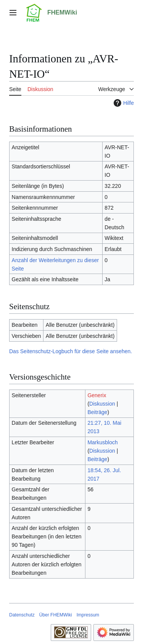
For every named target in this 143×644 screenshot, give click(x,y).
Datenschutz (22, 615)
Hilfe (123, 103)
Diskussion (102, 404)
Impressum (88, 615)
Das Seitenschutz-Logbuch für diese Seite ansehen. (71, 351)
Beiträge (97, 412)
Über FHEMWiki (56, 615)
